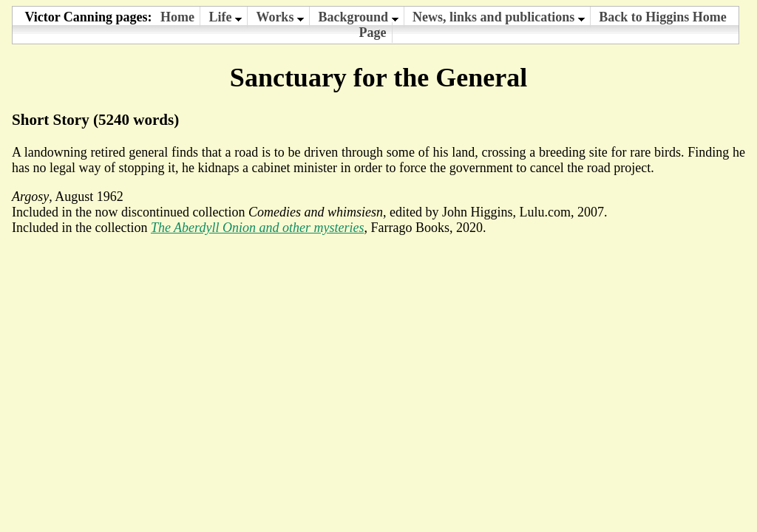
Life (225, 17)
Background (358, 17)
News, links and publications (499, 17)
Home (177, 17)
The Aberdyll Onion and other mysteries (257, 228)
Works (280, 17)
